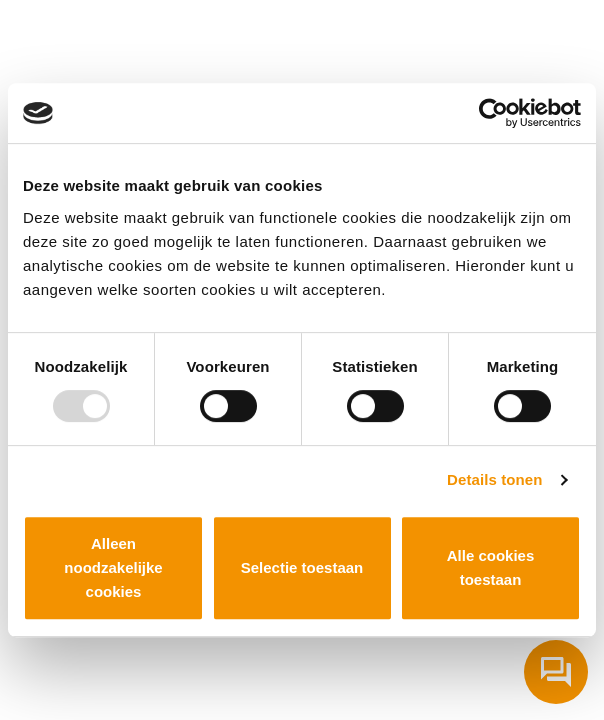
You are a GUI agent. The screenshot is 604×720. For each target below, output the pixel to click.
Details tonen (494, 479)
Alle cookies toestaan (491, 567)
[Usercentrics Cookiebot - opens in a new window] (493, 113)
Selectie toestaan (302, 567)
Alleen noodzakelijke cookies (113, 567)
